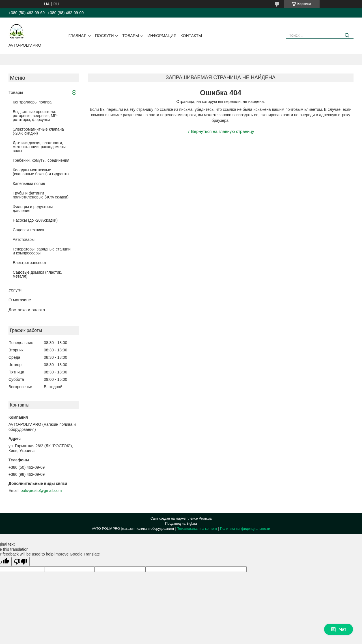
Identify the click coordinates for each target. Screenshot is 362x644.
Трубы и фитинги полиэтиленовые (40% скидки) (41, 195)
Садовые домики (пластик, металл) (37, 274)
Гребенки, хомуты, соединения (41, 160)
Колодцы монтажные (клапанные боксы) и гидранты (41, 172)
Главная (77, 36)
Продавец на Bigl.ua (181, 524)
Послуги (104, 36)
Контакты (191, 36)
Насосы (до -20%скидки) (35, 220)
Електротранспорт (30, 263)
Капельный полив (29, 183)
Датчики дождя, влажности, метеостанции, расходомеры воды (39, 147)
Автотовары (24, 239)
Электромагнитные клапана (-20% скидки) (38, 131)
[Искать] (347, 35)
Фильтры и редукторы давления (33, 209)
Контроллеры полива (32, 102)
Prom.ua (205, 518)
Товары (131, 36)
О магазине (20, 300)
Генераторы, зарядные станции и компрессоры (42, 251)
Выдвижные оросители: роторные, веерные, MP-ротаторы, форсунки (35, 116)
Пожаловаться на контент (197, 529)
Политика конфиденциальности (245, 529)
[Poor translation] (21, 562)
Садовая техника (28, 230)
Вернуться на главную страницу (223, 131)
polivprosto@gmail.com (41, 490)
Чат (339, 629)
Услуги (15, 290)
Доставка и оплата (27, 310)
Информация (162, 36)
